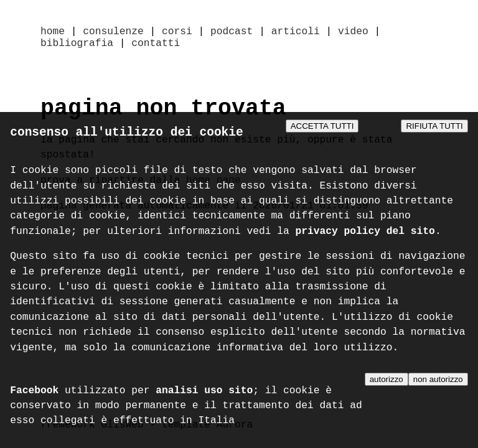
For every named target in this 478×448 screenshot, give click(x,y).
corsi (177, 32)
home (53, 32)
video (353, 32)
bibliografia (77, 46)
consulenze (113, 32)
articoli (296, 32)
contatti (156, 46)
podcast (232, 32)
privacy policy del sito (365, 235)
